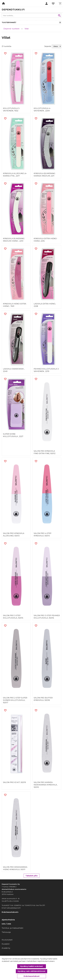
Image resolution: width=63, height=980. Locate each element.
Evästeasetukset (32, 976)
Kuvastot (6, 944)
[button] (46, 4)
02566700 (18, 905)
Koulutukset (7, 940)
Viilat (27, 29)
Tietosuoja (6, 932)
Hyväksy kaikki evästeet (31, 966)
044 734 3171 (40, 905)
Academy (6, 948)
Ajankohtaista (8, 920)
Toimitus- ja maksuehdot (12, 928)
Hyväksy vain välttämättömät (31, 971)
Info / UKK (6, 924)
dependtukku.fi (13, 10)
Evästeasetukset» (10, 912)
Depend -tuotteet (11, 29)
